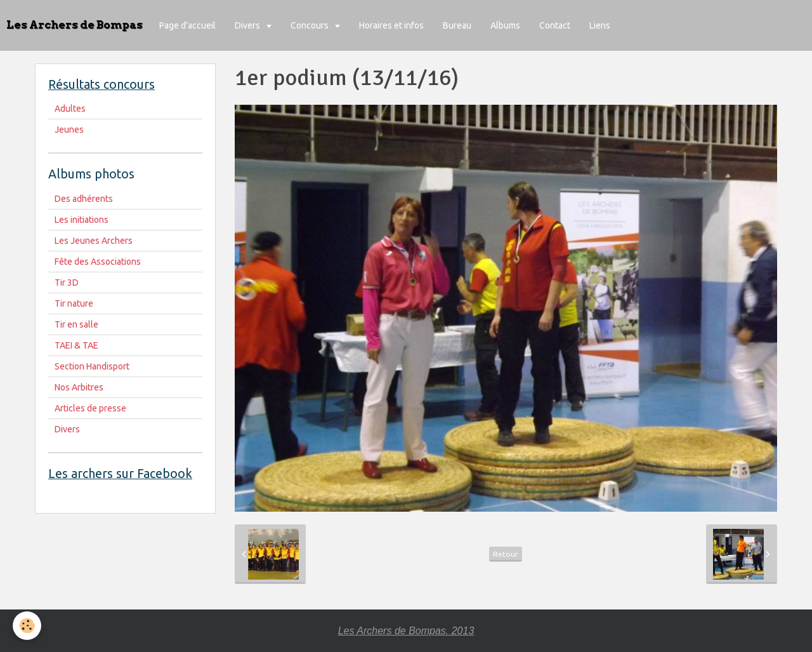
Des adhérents (84, 199)
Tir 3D (67, 283)
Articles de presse (90, 408)
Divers (248, 25)
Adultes (70, 109)
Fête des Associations (98, 262)
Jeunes (69, 130)
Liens (600, 25)
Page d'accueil (187, 25)
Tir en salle (76, 324)
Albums (505, 25)
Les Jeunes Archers (94, 241)
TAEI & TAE (76, 345)
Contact (555, 25)
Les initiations (82, 220)
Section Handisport (92, 366)
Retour (506, 554)
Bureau (457, 25)
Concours (311, 25)
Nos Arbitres (79, 387)
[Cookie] (27, 626)
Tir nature (74, 303)
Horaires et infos (391, 25)
